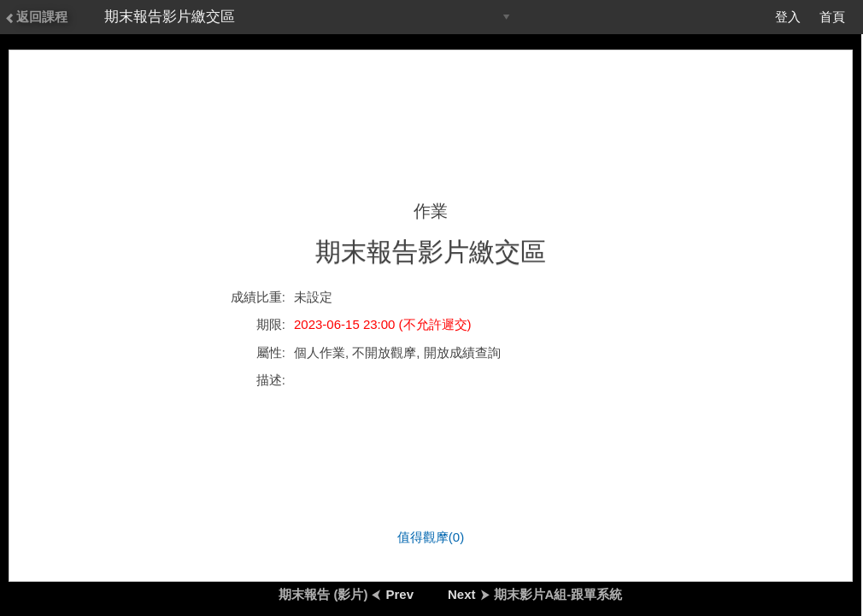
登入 (788, 17)
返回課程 (36, 17)
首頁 (832, 17)
